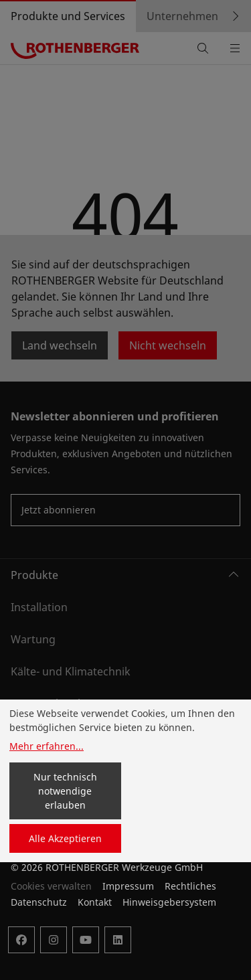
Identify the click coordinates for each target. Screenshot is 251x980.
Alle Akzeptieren (65, 838)
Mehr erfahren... (47, 746)
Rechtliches (190, 886)
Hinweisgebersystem (169, 902)
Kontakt (95, 902)
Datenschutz (39, 902)
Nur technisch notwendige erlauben (65, 791)
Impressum (128, 886)
